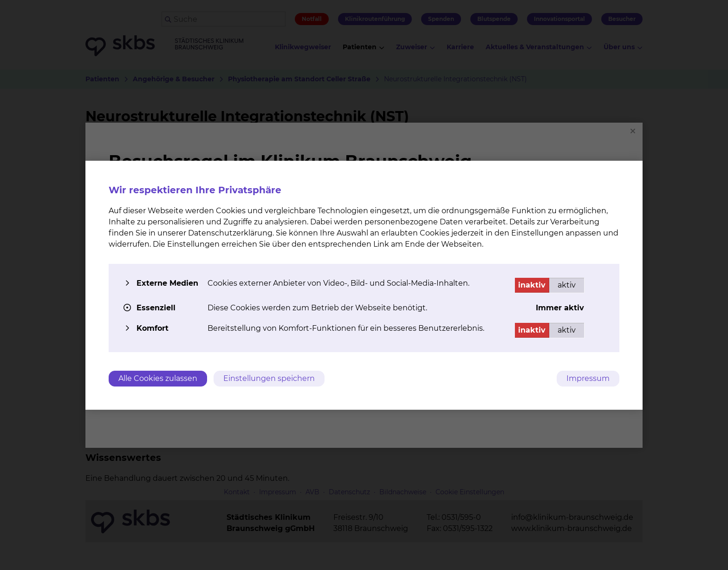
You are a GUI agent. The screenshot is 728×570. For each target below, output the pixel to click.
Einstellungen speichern (269, 378)
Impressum (588, 378)
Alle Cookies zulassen (158, 378)
